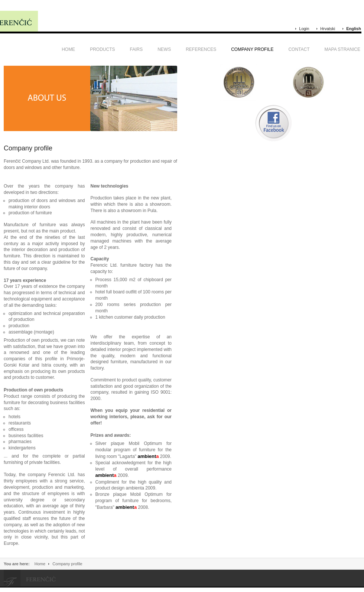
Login (304, 29)
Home (40, 564)
